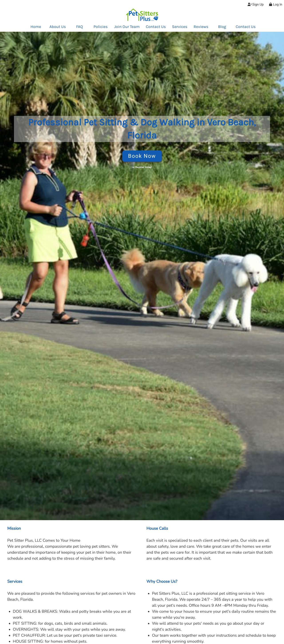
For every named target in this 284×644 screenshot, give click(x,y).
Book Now (142, 156)
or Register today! (142, 167)
